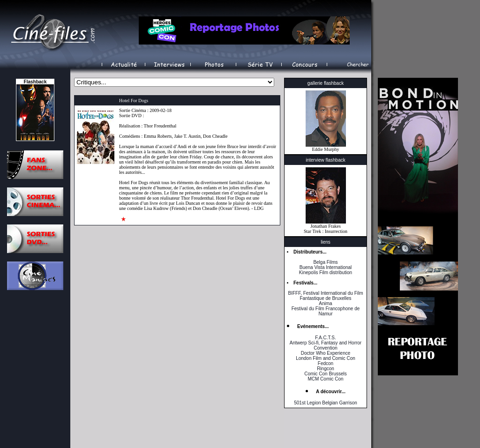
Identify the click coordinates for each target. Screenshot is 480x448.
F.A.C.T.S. (325, 338)
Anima (325, 303)
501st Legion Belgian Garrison (326, 403)
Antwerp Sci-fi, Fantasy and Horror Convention (326, 345)
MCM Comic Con (325, 379)
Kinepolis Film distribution (326, 273)
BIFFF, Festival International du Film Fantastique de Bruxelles (325, 296)
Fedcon (326, 363)
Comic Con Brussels (326, 374)
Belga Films (325, 262)
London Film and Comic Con (326, 358)
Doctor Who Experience (326, 353)
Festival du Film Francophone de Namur (326, 311)
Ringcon (326, 369)
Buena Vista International (326, 267)
